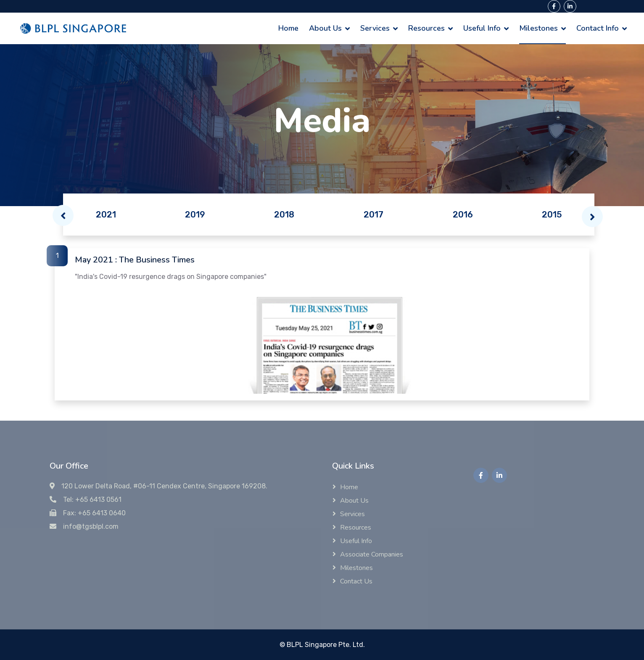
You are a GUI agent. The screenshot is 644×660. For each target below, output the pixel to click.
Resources (426, 28)
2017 (373, 215)
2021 (106, 215)
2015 (552, 215)
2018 (284, 215)
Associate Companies (372, 554)
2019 (195, 215)
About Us (325, 28)
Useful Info (482, 28)
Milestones (538, 28)
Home (288, 28)
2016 (463, 215)
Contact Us (356, 581)
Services (375, 28)
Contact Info (598, 28)
